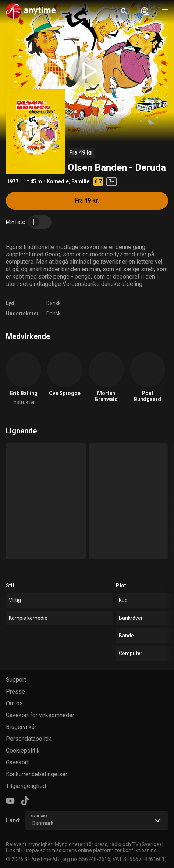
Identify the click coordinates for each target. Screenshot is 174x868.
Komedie (58, 181)
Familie (80, 181)
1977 (13, 181)
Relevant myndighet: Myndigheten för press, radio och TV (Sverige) (84, 844)
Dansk (54, 303)
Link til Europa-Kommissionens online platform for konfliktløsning (81, 850)
